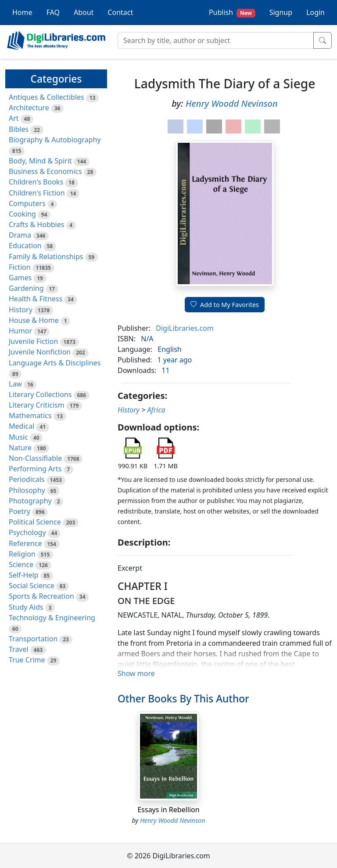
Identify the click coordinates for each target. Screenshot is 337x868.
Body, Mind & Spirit (40, 161)
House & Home (34, 320)
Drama (20, 235)
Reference (25, 543)
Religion (22, 554)
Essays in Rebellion (168, 810)
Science (21, 564)
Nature (20, 448)
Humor (20, 331)
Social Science (32, 586)
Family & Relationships (46, 257)
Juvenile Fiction (33, 341)
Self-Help (23, 575)
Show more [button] (136, 673)
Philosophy (27, 490)
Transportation (33, 639)
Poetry (20, 511)
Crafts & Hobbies (36, 224)
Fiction (20, 267)
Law (15, 384)
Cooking (22, 214)
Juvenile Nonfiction (40, 352)
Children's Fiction (37, 193)
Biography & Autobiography (55, 140)
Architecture (29, 108)
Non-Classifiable (35, 458)
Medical (22, 426)
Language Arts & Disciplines (55, 363)
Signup (281, 12)
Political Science (35, 522)
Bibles (19, 129)
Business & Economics (45, 171)
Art (14, 118)
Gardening (26, 288)
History (21, 310)
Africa (156, 410)
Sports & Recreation (41, 596)
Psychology (27, 532)
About (84, 12)
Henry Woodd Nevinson (232, 103)
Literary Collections (40, 394)
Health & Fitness (36, 299)
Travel (19, 649)
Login (315, 12)
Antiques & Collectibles (47, 97)
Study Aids (26, 607)
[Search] (216, 40)
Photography (30, 501)
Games (20, 278)
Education (25, 246)
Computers (27, 203)
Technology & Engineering (52, 618)
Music (18, 437)
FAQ (53, 12)
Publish (232, 13)
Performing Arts (35, 469)
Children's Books (36, 182)
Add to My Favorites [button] (225, 305)
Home (22, 12)
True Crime (27, 660)
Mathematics (30, 416)
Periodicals (27, 479)
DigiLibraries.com (185, 328)
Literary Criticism (37, 405)
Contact (120, 12)
